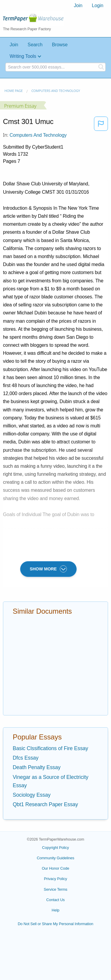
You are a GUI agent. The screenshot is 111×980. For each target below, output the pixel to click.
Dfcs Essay (26, 758)
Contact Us (55, 900)
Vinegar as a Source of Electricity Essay (50, 781)
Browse (60, 45)
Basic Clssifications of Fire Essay (50, 748)
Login (98, 5)
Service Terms (56, 889)
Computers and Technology (56, 91)
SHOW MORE (48, 569)
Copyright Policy (55, 848)
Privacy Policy (55, 879)
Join (78, 5)
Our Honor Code (55, 868)
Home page (14, 91)
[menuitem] (78, 6)
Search (35, 45)
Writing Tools (23, 56)
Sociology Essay (32, 795)
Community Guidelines (55, 858)
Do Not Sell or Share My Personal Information (55, 924)
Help (56, 910)
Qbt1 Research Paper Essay (45, 804)
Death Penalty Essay (37, 767)
